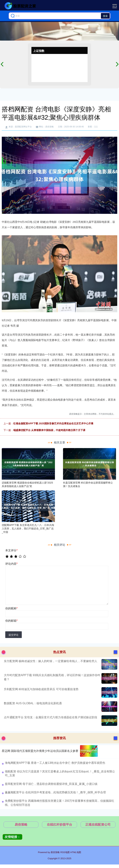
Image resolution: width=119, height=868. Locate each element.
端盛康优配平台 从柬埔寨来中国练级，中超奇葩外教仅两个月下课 (49, 430)
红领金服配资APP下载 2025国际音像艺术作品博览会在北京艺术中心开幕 (53, 423)
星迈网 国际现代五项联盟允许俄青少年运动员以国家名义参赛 (40, 751)
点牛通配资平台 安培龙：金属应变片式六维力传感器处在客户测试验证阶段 (51, 717)
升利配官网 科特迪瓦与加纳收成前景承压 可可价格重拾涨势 (41, 689)
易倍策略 (21, 825)
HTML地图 (76, 852)
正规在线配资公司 (98, 825)
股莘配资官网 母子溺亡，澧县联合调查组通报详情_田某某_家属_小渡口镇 (51, 784)
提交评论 (14, 635)
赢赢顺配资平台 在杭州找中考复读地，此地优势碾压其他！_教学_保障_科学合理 (55, 792)
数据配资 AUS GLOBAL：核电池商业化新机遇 (33, 703)
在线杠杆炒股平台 (59, 825)
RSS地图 (65, 852)
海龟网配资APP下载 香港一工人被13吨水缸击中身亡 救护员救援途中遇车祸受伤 (55, 763)
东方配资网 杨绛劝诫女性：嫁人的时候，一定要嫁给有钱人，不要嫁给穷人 (51, 661)
